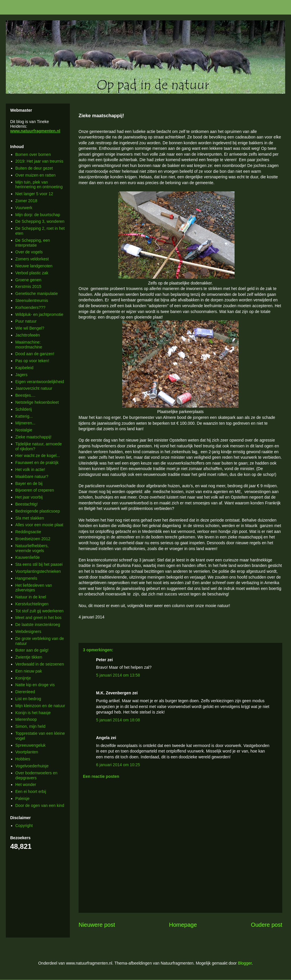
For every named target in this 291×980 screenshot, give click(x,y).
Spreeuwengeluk (31, 745)
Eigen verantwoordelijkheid (40, 382)
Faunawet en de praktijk (37, 463)
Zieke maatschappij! (34, 437)
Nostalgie (24, 430)
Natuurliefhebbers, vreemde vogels (32, 548)
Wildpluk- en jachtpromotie (39, 314)
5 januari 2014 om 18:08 (118, 720)
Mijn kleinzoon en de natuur (40, 706)
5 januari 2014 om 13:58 (118, 675)
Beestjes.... (25, 395)
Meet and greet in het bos (39, 618)
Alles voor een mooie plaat (39, 525)
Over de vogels (29, 252)
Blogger (245, 963)
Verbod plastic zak (32, 273)
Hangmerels (26, 578)
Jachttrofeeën (28, 335)
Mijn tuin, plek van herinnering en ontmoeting (39, 185)
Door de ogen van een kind (40, 805)
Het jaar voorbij (29, 497)
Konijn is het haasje (33, 713)
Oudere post (267, 925)
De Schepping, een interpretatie (33, 243)
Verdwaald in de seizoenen (40, 664)
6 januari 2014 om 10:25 (118, 765)
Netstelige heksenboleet (37, 402)
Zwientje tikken (29, 657)
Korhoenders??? (31, 307)
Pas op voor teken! (32, 361)
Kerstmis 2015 (28, 287)
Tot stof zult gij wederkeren (40, 611)
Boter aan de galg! (32, 650)
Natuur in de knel (31, 597)
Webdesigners (28, 632)
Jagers (22, 375)
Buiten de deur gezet (34, 168)
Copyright (24, 826)
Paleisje (23, 798)
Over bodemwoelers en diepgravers (37, 775)
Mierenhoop (26, 719)
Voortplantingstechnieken (38, 571)
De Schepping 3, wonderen (40, 221)
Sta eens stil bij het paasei (39, 564)
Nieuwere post (97, 925)
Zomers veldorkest (32, 259)
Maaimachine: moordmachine (29, 345)
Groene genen (29, 280)
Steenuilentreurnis (32, 300)
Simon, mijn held (31, 726)
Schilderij (24, 409)
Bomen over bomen (33, 154)
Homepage (183, 925)
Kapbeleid (24, 368)
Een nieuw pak (29, 671)
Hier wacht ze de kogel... (38, 456)
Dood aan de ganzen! (35, 354)
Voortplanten (27, 752)
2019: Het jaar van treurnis (39, 161)
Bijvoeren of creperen (35, 490)
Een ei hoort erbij (31, 792)
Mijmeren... (25, 423)
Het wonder (26, 785)
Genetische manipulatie (37, 294)
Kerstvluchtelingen (32, 604)
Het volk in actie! (30, 469)
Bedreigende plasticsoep (38, 511)
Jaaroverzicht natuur (34, 388)
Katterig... (24, 416)
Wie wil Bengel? (30, 328)
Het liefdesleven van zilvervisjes (34, 588)
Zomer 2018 (26, 201)
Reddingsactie (28, 532)
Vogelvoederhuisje (32, 766)
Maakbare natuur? (32, 476)
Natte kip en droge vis (35, 685)
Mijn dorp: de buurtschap (38, 215)
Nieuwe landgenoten (34, 266)
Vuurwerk (24, 208)
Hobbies (23, 759)
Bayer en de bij (29, 483)
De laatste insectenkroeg (38, 625)
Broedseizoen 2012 (33, 539)
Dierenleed (25, 692)
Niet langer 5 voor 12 (34, 194)
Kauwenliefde (28, 557)
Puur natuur (26, 321)
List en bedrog (28, 699)
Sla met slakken (30, 518)
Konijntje (23, 678)
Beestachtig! (27, 504)
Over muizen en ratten (36, 175)
